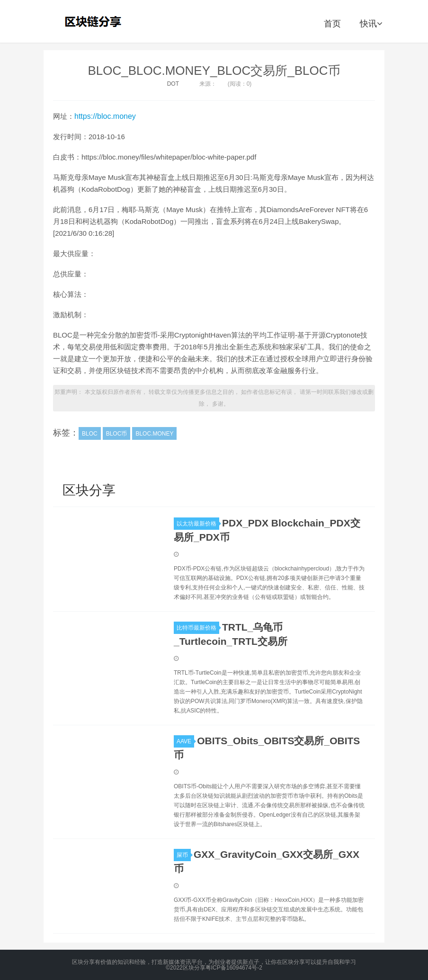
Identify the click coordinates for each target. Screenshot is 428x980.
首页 (332, 24)
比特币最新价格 (198, 628)
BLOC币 (117, 434)
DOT (173, 84)
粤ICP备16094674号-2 (234, 968)
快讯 (371, 24)
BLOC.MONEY (154, 434)
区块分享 (94, 21)
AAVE (185, 741)
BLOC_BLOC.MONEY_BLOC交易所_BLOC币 (214, 71)
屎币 (184, 855)
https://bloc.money (105, 116)
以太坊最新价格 (198, 524)
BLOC (90, 434)
